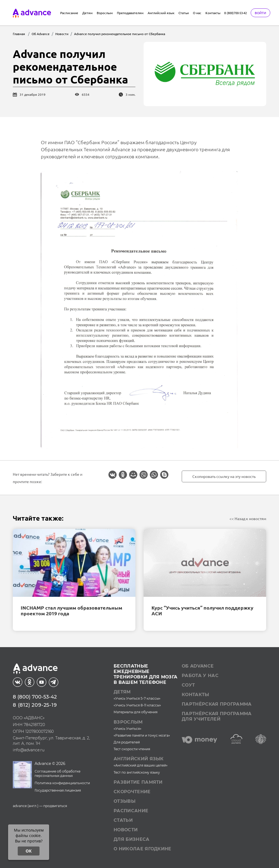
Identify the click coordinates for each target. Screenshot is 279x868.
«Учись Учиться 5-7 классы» (137, 698)
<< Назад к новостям (248, 518)
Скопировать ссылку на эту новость (224, 476)
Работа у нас (200, 676)
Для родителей (127, 742)
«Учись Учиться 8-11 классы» (137, 705)
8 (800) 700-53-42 (35, 697)
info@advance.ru (29, 750)
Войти (260, 13)
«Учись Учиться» (128, 729)
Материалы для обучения (136, 712)
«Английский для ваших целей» (141, 765)
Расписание (69, 13)
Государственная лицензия (58, 790)
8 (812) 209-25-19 (35, 705)
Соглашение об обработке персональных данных (57, 774)
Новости (126, 830)
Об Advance (198, 666)
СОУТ (188, 685)
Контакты (213, 13)
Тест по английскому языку (137, 772)
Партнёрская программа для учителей (217, 716)
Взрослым (105, 13)
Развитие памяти (138, 782)
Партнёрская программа (217, 704)
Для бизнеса (132, 839)
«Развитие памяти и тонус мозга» (142, 735)
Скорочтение (132, 792)
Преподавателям (130, 13)
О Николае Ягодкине (142, 849)
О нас (197, 13)
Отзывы (125, 801)
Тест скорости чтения (132, 749)
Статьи (184, 13)
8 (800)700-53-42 (236, 13)
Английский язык (161, 13)
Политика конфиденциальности (62, 783)
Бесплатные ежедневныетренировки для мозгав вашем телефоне (145, 674)
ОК (29, 851)
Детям (87, 13)
